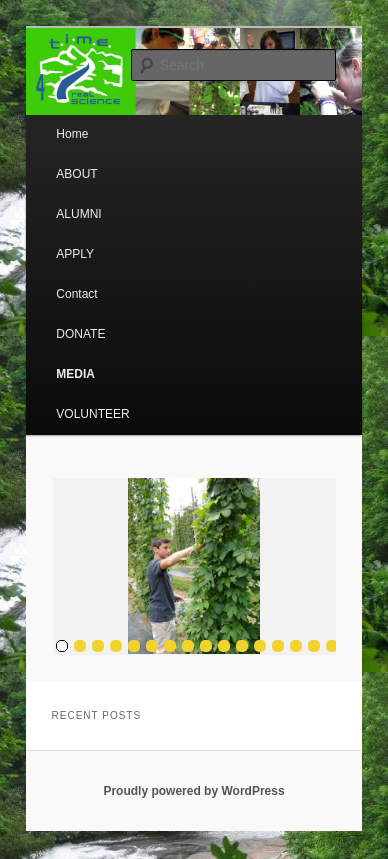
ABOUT (76, 174)
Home (72, 134)
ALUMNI (78, 214)
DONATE (80, 334)
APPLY (75, 254)
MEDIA (75, 374)
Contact (76, 294)
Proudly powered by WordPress (193, 791)
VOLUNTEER (92, 414)
